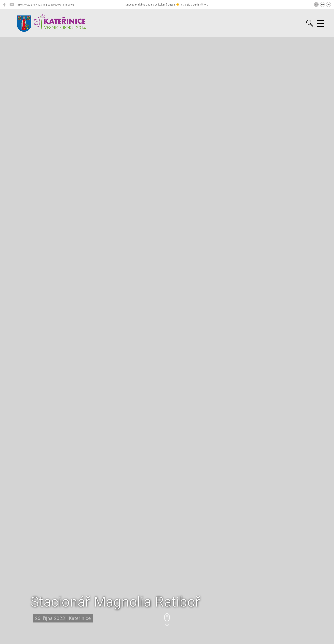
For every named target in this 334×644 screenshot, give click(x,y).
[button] (167, 620)
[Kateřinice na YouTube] (12, 5)
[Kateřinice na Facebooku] (4, 5)
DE (329, 4)
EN (322, 4)
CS (316, 4)
